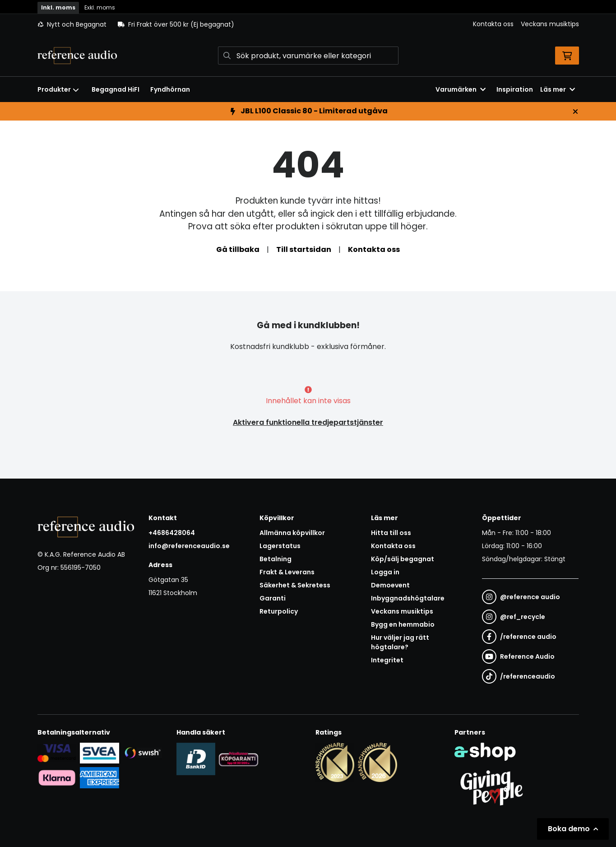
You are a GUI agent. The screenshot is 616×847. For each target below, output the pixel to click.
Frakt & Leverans (287, 572)
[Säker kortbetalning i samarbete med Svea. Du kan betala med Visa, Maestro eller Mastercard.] (57, 753)
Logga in (385, 572)
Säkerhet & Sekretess (295, 585)
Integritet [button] (387, 660)
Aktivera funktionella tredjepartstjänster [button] (308, 422)
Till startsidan (304, 249)
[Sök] (308, 56)
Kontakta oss (493, 24)
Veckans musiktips (550, 24)
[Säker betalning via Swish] (142, 753)
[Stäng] (575, 112)
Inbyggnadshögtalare (408, 598)
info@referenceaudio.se (189, 546)
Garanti (273, 598)
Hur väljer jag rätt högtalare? (400, 642)
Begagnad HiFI (116, 89)
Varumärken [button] (461, 89)
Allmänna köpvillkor (292, 533)
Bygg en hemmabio (403, 624)
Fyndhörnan (170, 89)
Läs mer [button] (558, 89)
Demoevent (390, 585)
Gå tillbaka (238, 249)
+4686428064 (172, 533)
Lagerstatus (280, 546)
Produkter (58, 89)
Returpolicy (279, 611)
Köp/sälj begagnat (403, 559)
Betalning (276, 559)
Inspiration (515, 89)
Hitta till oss (391, 533)
